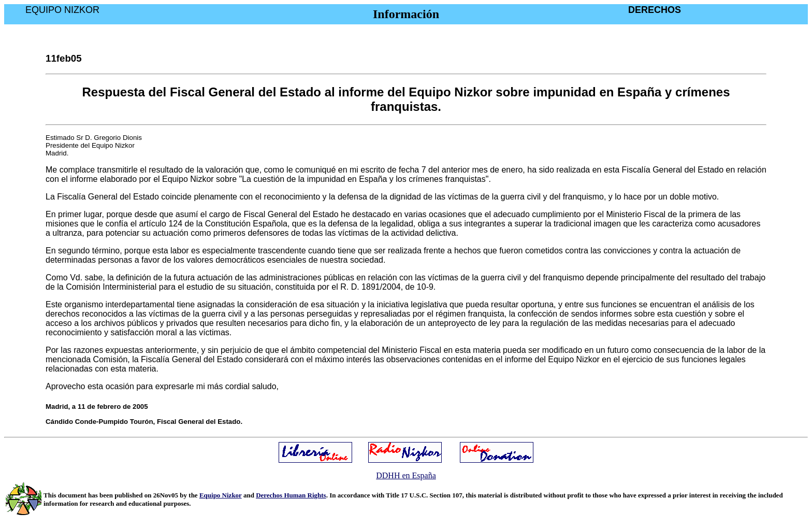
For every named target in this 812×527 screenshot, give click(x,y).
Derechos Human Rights (291, 495)
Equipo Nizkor (221, 495)
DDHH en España (406, 475)
